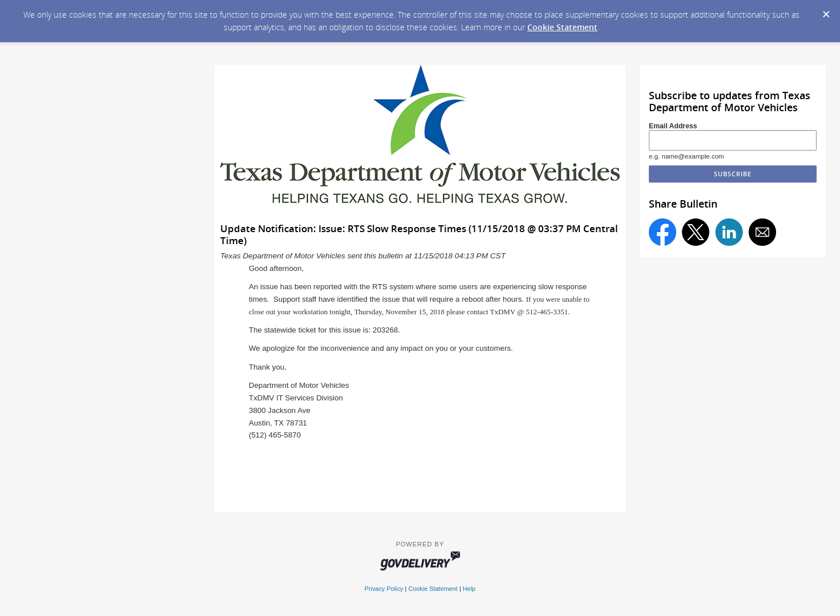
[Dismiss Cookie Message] (826, 11)
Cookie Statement (562, 27)
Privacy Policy (384, 589)
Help (469, 589)
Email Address (673, 126)
